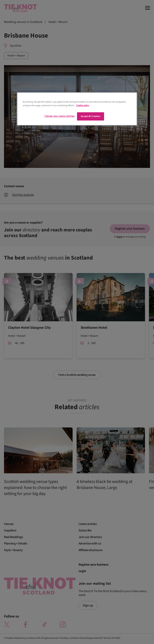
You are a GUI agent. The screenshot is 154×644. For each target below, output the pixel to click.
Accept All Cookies (91, 116)
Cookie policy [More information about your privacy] (83, 105)
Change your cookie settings (60, 116)
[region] (77, 109)
